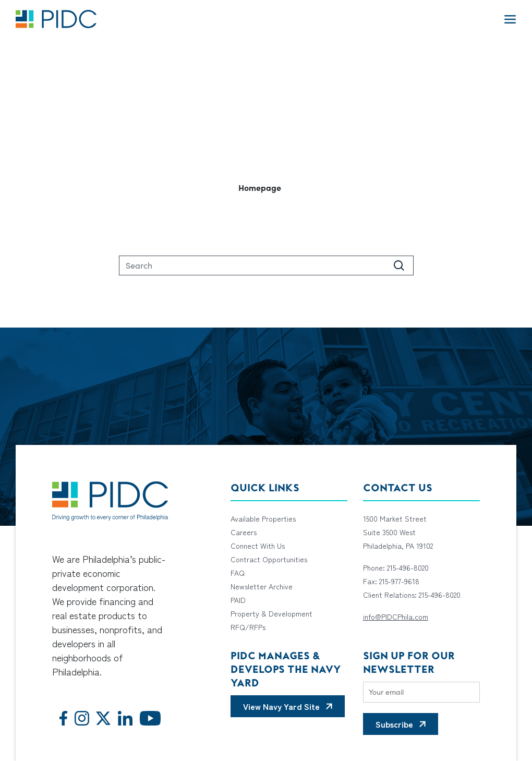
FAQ (238, 573)
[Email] (421, 692)
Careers (244, 532)
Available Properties (263, 518)
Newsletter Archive (262, 586)
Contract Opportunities (269, 559)
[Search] (266, 265)
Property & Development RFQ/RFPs (271, 620)
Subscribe (394, 724)
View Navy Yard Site (281, 706)
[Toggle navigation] (510, 19)
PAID (238, 600)
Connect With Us (258, 546)
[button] (266, 187)
